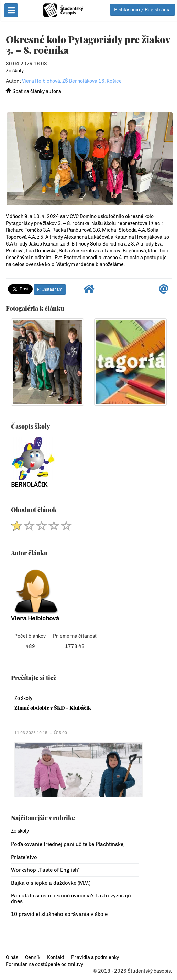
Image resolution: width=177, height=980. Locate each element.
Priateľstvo (23, 858)
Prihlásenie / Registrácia (142, 10)
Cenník (32, 958)
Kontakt (55, 958)
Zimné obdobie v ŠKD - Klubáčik (52, 708)
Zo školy (14, 71)
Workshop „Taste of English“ (45, 871)
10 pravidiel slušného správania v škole (59, 915)
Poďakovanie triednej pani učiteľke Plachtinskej (67, 845)
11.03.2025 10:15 (30, 733)
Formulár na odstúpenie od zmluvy (44, 964)
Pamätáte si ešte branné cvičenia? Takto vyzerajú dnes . (70, 899)
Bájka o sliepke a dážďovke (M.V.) (50, 884)
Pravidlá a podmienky (94, 958)
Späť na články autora (33, 91)
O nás (11, 958)
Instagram (49, 290)
